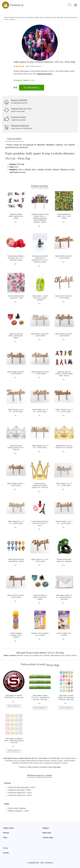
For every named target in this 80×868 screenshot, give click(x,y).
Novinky (6, 833)
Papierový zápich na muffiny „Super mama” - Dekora (16, 336)
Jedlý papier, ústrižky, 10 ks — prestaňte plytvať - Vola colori (64, 597)
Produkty (12, 18)
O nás (5, 848)
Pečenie (42, 18)
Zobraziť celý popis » (45, 74)
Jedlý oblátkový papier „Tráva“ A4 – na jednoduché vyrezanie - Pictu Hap (40, 697)
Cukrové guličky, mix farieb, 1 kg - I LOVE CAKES (64, 216)
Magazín (46, 828)
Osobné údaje (48, 838)
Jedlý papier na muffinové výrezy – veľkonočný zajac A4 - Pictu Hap (14, 741)
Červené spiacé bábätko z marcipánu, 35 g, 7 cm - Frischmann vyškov (16, 258)
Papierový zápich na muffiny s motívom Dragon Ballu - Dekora (64, 374)
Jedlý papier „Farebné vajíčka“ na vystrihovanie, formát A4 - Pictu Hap (66, 697)
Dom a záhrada (19, 18)
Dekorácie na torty (51, 18)
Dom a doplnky (29, 18)
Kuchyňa (37, 18)
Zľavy (5, 838)
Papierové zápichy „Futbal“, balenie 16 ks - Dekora (16, 216)
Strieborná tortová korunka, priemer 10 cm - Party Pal (16, 448)
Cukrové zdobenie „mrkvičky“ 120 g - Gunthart (16, 635)
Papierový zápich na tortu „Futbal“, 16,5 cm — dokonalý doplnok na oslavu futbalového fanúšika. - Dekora (40, 218)
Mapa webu (47, 833)
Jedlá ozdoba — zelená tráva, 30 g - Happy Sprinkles (40, 298)
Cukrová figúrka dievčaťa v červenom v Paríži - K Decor (40, 523)
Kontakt (6, 853)
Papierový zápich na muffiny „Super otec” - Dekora (40, 597)
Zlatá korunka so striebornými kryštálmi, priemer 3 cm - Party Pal (40, 485)
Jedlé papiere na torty (57, 655)
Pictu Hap (17, 74)
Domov (6, 18)
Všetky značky (8, 828)
